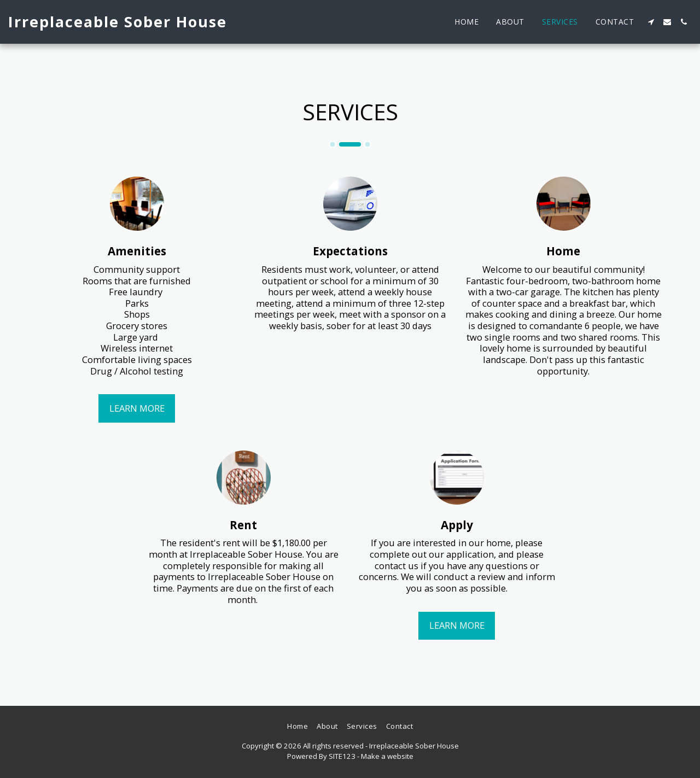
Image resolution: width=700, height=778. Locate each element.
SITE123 (342, 756)
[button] (651, 22)
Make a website (387, 756)
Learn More (137, 408)
